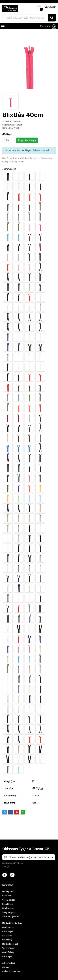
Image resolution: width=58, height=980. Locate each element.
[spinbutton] (9, 140)
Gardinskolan (8, 927)
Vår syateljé (7, 936)
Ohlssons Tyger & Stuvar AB (26, 849)
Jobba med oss (9, 963)
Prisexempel (8, 931)
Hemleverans (8, 908)
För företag (7, 940)
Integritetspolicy (9, 912)
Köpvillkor (7, 896)
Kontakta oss (8, 904)
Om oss (5, 967)
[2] (5, 875)
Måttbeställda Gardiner (12, 923)
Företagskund (8, 892)
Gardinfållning (8, 952)
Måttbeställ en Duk (10, 944)
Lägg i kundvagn (27, 140)
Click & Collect (8, 900)
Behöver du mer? (41, 150)
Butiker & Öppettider (11, 971)
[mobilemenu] (3, 27)
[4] (12, 875)
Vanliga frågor (8, 948)
